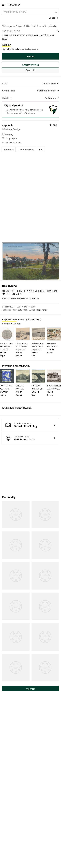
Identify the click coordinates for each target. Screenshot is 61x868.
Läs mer (35, 49)
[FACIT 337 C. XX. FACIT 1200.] (7, 376)
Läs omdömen (26, 150)
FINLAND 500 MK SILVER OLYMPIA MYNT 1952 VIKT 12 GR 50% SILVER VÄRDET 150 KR (6, 345)
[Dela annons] (57, 31)
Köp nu (31, 57)
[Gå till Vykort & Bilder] (24, 26)
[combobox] (31, 12)
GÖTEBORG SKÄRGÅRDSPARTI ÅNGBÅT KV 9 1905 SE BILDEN (38, 345)
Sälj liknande (42, 310)
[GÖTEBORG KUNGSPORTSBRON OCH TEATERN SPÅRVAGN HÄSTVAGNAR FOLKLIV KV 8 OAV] (23, 334)
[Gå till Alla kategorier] (8, 26)
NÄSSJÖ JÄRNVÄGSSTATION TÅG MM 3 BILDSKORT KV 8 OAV (38, 387)
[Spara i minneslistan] (31, 70)
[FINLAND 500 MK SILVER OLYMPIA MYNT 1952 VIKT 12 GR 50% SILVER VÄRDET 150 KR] (7, 334)
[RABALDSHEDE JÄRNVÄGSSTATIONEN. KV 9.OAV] (54, 376)
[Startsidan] (14, 5)
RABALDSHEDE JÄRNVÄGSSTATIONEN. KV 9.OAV (54, 387)
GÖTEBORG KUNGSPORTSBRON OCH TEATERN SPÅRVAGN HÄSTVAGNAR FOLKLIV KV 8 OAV (23, 345)
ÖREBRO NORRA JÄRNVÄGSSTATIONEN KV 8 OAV (23, 387)
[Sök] (56, 12)
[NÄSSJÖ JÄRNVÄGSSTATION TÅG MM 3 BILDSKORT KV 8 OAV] (38, 376)
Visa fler (31, 689)
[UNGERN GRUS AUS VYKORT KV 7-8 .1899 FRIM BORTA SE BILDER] (54, 334)
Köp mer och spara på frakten (22, 320)
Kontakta (9, 150)
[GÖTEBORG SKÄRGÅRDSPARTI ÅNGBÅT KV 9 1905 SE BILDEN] (38, 334)
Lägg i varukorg (31, 65)
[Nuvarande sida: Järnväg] (53, 26)
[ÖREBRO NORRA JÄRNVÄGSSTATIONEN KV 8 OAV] (23, 376)
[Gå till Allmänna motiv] (40, 26)
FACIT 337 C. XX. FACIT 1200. (6, 387)
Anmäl (32, 310)
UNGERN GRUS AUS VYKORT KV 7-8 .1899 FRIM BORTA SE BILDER (53, 345)
